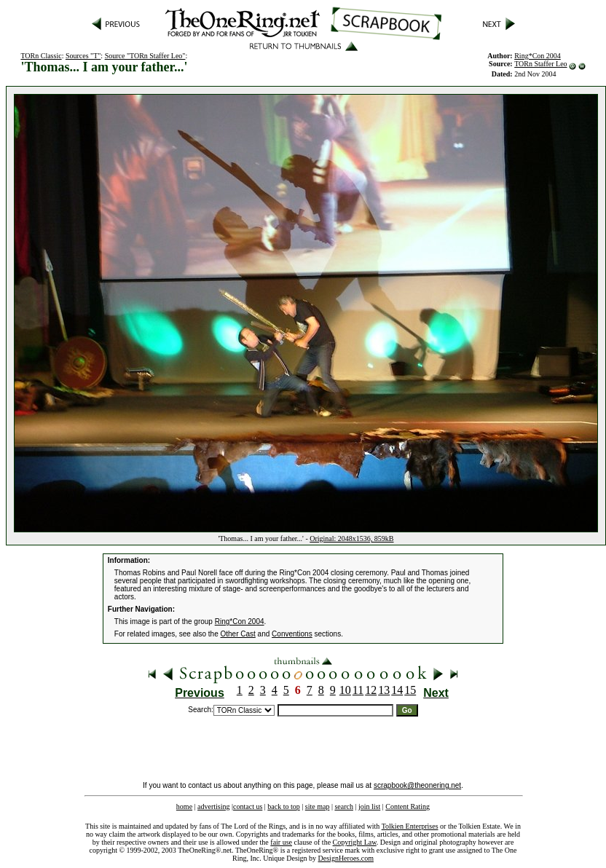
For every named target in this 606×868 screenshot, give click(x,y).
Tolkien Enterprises (410, 826)
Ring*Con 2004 (240, 622)
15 (410, 690)
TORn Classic (41, 56)
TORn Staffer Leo (540, 64)
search (344, 806)
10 (345, 690)
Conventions (292, 634)
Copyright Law (355, 842)
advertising (213, 806)
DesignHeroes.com (346, 858)
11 (358, 690)
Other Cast (237, 634)
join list (369, 806)
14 (397, 690)
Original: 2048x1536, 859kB (351, 538)
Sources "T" (83, 56)
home (184, 806)
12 (371, 690)
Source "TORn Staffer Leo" (145, 56)
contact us (248, 806)
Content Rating (408, 806)
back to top (283, 806)
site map (318, 806)
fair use (281, 842)
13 (384, 690)
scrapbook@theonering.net (417, 785)
